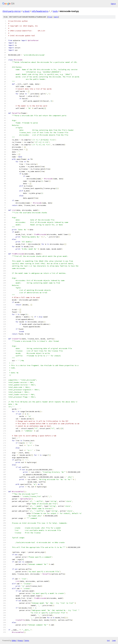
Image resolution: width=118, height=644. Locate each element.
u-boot (26, 11)
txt (108, 640)
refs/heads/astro (40, 11)
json (114, 640)
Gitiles (14, 640)
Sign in (113, 4)
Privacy (20, 640)
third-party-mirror (12, 11)
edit (56, 17)
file (50, 17)
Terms (27, 640)
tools (55, 11)
